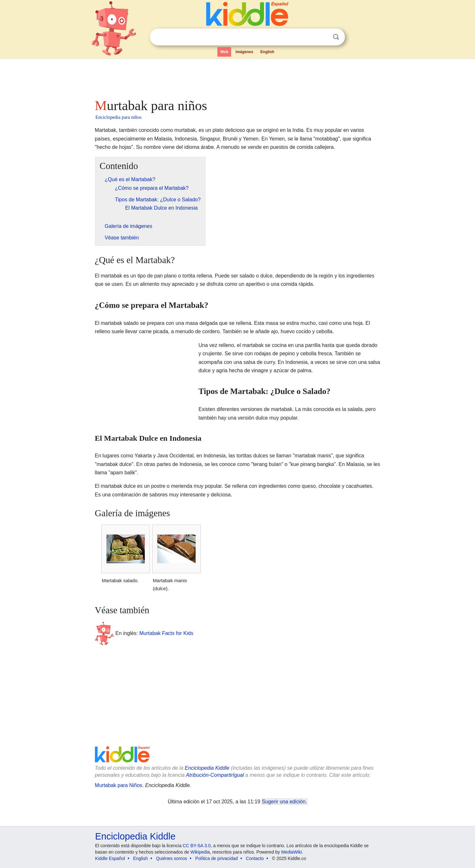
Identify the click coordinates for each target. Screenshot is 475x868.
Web (224, 52)
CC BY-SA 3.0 (197, 846)
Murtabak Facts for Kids (166, 633)
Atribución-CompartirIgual (215, 775)
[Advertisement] (237, 77)
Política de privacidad (217, 858)
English (267, 52)
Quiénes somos (171, 858)
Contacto (255, 858)
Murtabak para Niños (119, 785)
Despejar (323, 37)
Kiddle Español (110, 858)
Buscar (336, 37)
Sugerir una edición (284, 802)
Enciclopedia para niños (119, 117)
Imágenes (244, 52)
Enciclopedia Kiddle (207, 768)
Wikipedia (200, 852)
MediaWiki (292, 852)
